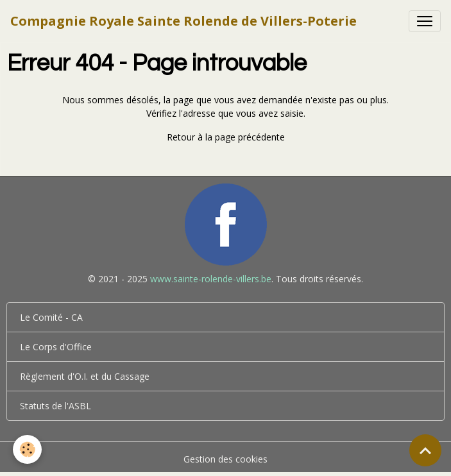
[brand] (183, 21)
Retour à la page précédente (226, 137)
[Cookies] (27, 449)
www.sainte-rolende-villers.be (211, 279)
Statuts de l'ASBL (55, 406)
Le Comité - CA (51, 317)
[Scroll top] (425, 450)
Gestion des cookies (225, 459)
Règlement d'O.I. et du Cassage (85, 376)
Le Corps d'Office (56, 347)
